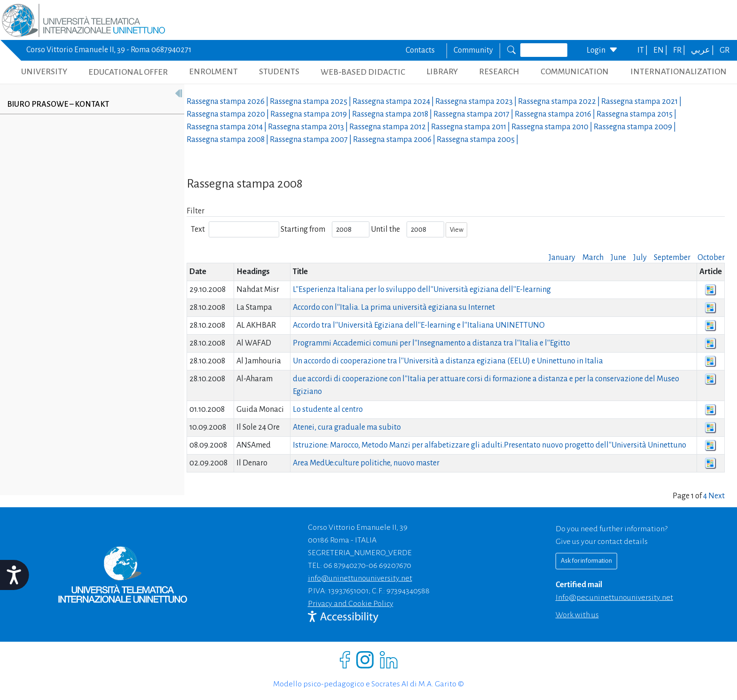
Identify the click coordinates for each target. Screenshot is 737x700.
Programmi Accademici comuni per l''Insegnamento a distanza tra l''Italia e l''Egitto (431, 343)
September (672, 258)
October (711, 258)
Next (717, 496)
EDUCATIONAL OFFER (128, 72)
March (593, 258)
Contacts (420, 50)
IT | (643, 50)
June (618, 258)
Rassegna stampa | (228, 102)
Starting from (303, 229)
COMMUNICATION (575, 72)
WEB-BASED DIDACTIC (363, 72)
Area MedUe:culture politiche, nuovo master (366, 463)
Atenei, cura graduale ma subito (347, 427)
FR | (680, 50)
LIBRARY (442, 72)
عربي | (703, 50)
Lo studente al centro (328, 409)
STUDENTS (279, 72)
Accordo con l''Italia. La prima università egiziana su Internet (394, 307)
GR (725, 50)
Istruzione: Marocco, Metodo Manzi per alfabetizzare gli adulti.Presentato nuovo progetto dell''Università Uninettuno (490, 445)
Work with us (577, 615)
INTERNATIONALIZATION (678, 72)
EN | (661, 50)
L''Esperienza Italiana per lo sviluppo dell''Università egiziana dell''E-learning (422, 290)
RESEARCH (499, 72)
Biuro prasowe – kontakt (58, 104)
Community (473, 50)
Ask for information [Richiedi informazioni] (586, 561)
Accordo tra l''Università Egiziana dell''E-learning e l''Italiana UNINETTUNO (419, 325)
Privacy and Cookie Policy (351, 604)
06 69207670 (390, 566)
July (640, 258)
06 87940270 (345, 566)
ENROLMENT (213, 72)
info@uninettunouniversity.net (360, 578)
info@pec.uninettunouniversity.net (614, 598)
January (562, 258)
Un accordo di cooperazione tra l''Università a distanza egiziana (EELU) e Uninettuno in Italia (448, 361)
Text (198, 229)
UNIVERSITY (44, 72)
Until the (385, 229)
